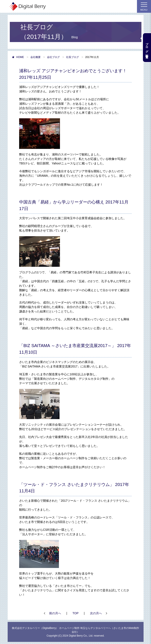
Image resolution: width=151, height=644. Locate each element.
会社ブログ (53, 57)
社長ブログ (73, 57)
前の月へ (55, 613)
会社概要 (36, 57)
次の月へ (96, 613)
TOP (76, 613)
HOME (18, 57)
